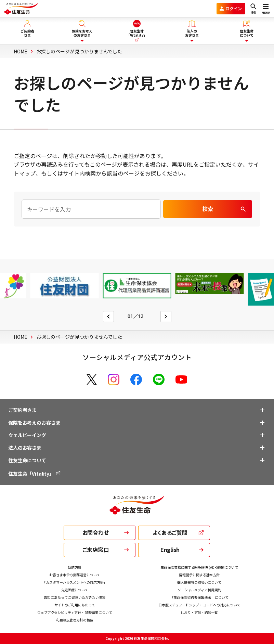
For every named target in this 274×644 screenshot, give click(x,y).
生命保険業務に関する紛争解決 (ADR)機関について (199, 567)
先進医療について (75, 590)
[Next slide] (166, 317)
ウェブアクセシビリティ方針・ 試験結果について (75, 612)
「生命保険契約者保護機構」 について (199, 597)
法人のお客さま (25, 448)
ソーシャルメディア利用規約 (199, 590)
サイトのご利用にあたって (75, 605)
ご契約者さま (22, 410)
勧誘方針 (75, 567)
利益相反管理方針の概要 (75, 620)
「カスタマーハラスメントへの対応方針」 (75, 582)
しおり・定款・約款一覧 (199, 612)
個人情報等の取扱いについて (199, 582)
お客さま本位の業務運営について (75, 575)
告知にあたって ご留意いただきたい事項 (75, 597)
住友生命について (27, 460)
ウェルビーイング (27, 435)
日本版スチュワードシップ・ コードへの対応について (199, 605)
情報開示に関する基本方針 (199, 575)
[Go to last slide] (108, 317)
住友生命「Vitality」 (35, 474)
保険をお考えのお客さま (34, 423)
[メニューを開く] (266, 9)
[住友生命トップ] (137, 510)
